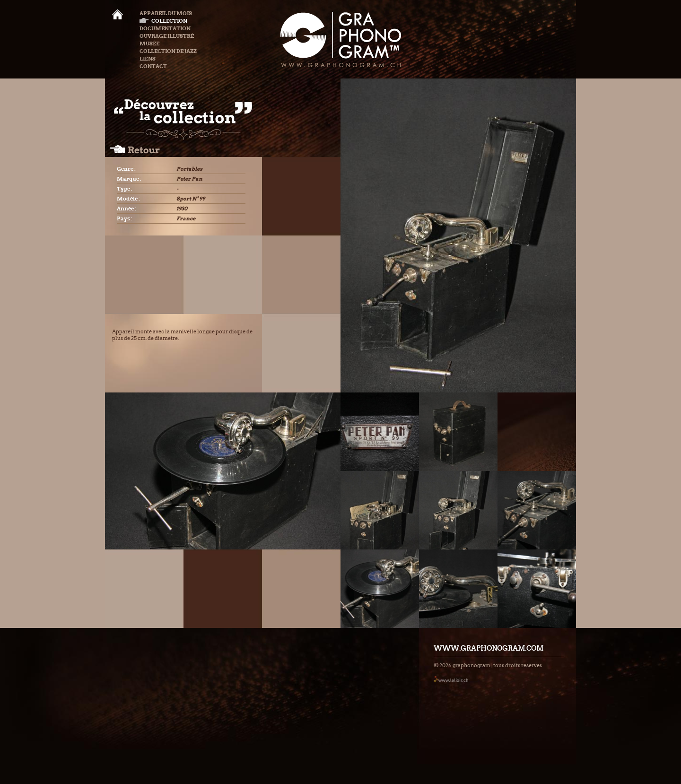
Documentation (165, 28)
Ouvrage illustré (167, 36)
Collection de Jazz (168, 51)
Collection (163, 21)
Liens (148, 59)
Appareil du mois (166, 13)
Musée (149, 44)
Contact (153, 66)
